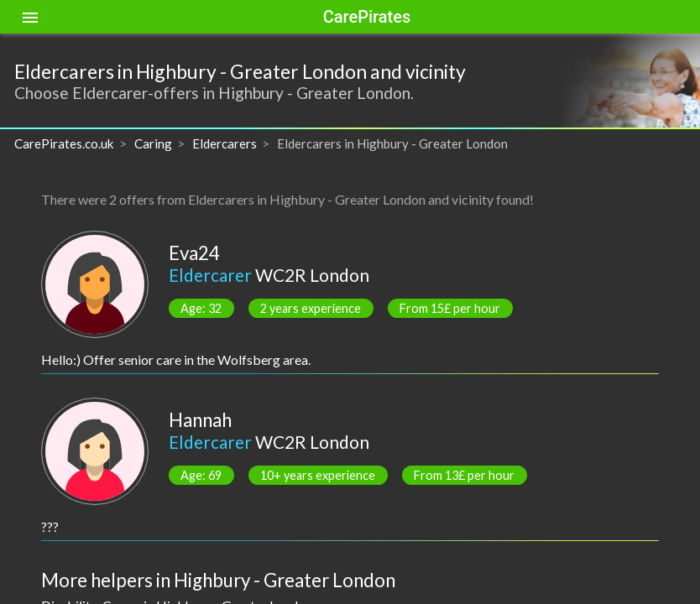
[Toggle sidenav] (30, 17)
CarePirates (367, 17)
